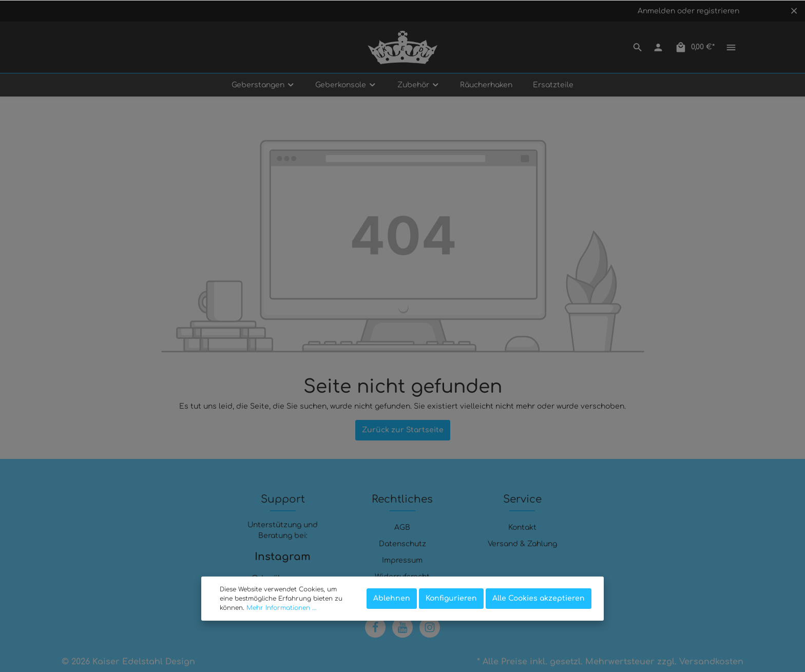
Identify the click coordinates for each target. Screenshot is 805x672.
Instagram (283, 557)
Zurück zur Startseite (403, 430)
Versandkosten (711, 662)
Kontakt (522, 527)
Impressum (402, 560)
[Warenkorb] (695, 47)
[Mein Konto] (658, 47)
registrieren (718, 11)
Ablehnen (392, 598)
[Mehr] (731, 47)
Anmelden (656, 11)
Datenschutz (402, 544)
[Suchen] (638, 47)
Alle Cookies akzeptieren (539, 598)
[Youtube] (402, 627)
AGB (402, 527)
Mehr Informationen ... (282, 608)
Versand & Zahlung (522, 544)
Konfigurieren (451, 598)
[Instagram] (430, 627)
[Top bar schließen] (794, 11)
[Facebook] (375, 627)
